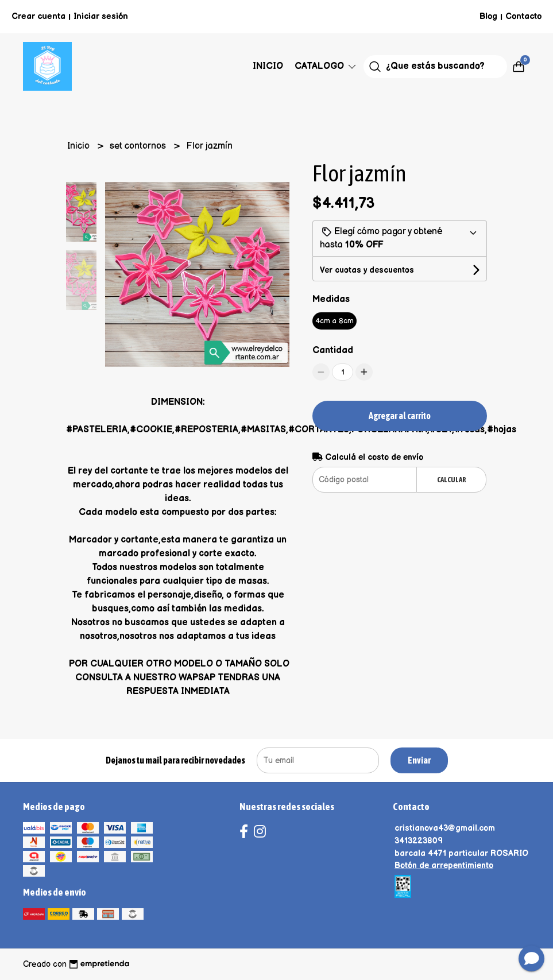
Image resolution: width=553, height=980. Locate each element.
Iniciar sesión (101, 16)
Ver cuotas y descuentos (367, 270)
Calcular (452, 480)
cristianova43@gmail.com (445, 828)
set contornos (139, 146)
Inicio (268, 66)
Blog (488, 16)
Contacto (523, 16)
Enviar (419, 760)
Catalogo (326, 66)
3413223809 (419, 841)
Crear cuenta (38, 16)
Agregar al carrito (400, 416)
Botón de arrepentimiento (444, 865)
